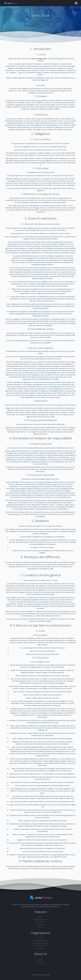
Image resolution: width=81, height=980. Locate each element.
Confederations (40, 925)
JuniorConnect (36, 975)
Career (40, 959)
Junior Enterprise (41, 922)
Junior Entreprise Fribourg (40, 943)
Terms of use (40, 964)
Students (41, 917)
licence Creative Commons (46, 301)
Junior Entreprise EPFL (41, 940)
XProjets (41, 938)
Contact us (40, 961)
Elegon (44, 975)
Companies (41, 927)
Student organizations (41, 920)
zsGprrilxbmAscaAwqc (41, 945)
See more (41, 948)
